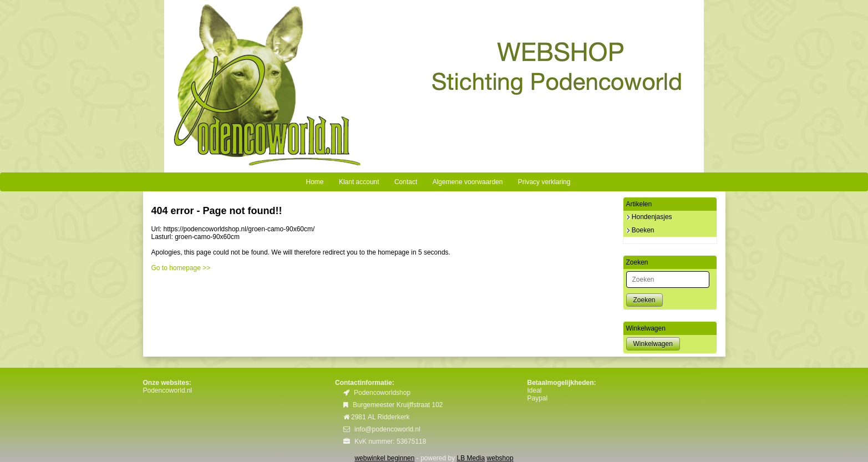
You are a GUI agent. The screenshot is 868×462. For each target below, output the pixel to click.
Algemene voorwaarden (468, 182)
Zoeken (644, 300)
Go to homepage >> (181, 268)
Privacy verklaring (544, 182)
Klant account (359, 182)
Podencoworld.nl (168, 390)
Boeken (640, 230)
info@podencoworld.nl (387, 429)
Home (315, 182)
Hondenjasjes (649, 217)
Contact (406, 182)
